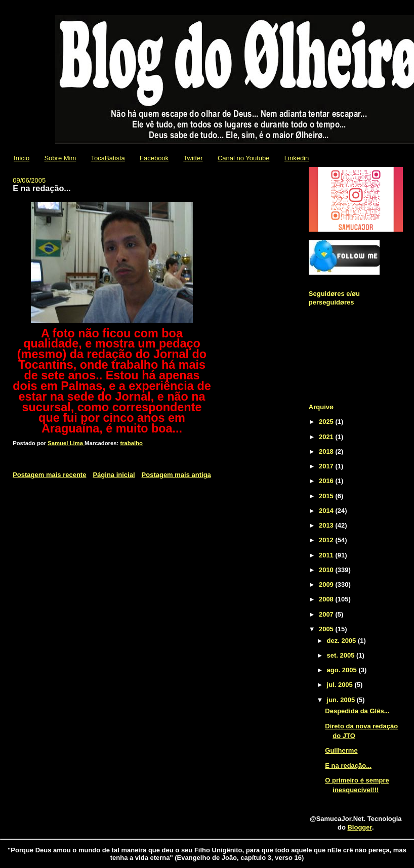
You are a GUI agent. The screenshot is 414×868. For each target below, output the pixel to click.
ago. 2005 (343, 670)
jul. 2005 (341, 685)
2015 (327, 496)
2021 (327, 437)
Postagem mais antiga (176, 475)
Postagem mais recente (49, 475)
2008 (327, 599)
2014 (327, 511)
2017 (327, 466)
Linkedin (297, 158)
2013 (327, 525)
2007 (327, 614)
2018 (327, 451)
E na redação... (348, 766)
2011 (327, 555)
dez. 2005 (342, 641)
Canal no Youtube (244, 158)
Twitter (193, 158)
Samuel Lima (66, 443)
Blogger (359, 827)
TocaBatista (108, 158)
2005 (327, 629)
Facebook (154, 158)
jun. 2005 (342, 700)
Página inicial (114, 475)
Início (22, 158)
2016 (327, 481)
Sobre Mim (60, 158)
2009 (327, 584)
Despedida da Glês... (357, 711)
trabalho (131, 443)
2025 (327, 422)
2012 (327, 540)
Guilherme (341, 750)
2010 (327, 570)
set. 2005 (342, 655)
